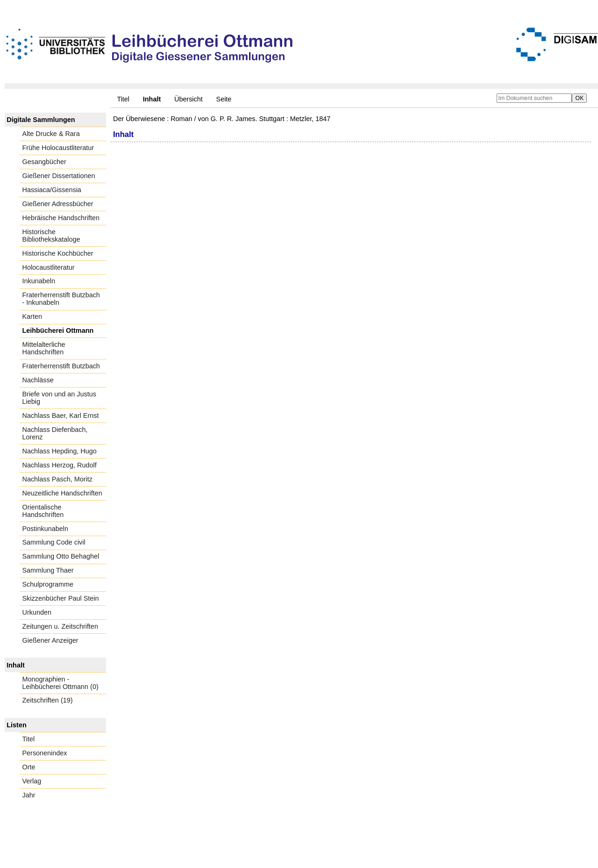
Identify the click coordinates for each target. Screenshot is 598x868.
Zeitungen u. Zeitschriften (60, 626)
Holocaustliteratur (49, 267)
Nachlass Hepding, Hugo (60, 451)
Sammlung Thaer (48, 570)
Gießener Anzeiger (50, 640)
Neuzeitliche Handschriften (62, 493)
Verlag (32, 781)
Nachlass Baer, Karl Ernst (61, 416)
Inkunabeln (39, 281)
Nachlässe (38, 380)
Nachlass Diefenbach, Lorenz (55, 433)
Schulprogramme (48, 584)
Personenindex (45, 753)
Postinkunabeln (45, 529)
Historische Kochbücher (58, 253)
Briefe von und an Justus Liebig (59, 398)
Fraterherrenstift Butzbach (61, 366)
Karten (32, 316)
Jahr (29, 795)
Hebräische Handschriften (61, 218)
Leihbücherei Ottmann (58, 330)
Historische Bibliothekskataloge (51, 236)
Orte (29, 767)
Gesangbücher (44, 162)
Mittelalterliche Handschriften (44, 348)
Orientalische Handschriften (43, 511)
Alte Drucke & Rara (51, 134)
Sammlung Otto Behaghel (61, 556)
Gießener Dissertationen (59, 176)
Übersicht (189, 99)
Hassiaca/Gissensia (52, 190)
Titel (123, 99)
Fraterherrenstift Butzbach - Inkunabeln (61, 299)
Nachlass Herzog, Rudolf (60, 465)
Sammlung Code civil (54, 542)
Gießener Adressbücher (58, 204)
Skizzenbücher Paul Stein (61, 598)
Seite (224, 99)
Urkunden (37, 612)
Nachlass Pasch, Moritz (57, 479)
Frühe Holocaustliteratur (58, 148)
